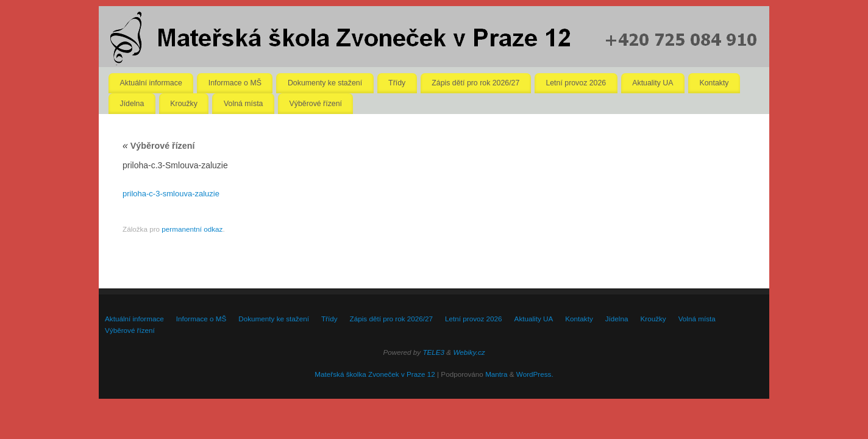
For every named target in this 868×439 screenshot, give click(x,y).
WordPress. (535, 374)
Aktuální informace (151, 83)
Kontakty (714, 83)
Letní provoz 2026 (576, 83)
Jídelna (132, 104)
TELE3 (433, 352)
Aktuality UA (653, 83)
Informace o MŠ (235, 83)
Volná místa (244, 104)
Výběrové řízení (316, 104)
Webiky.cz (469, 352)
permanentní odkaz (192, 229)
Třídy (397, 83)
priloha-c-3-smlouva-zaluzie (171, 194)
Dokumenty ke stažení (325, 83)
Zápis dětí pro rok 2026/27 (475, 83)
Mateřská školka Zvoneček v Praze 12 (375, 374)
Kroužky (184, 104)
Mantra (496, 374)
